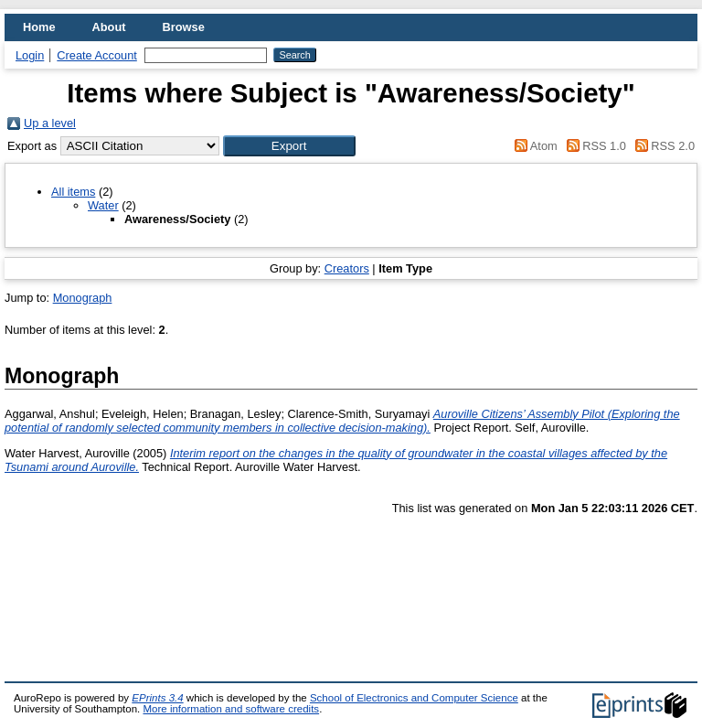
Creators (347, 268)
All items (73, 192)
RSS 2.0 (662, 146)
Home (39, 27)
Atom (533, 146)
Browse (184, 27)
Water (103, 205)
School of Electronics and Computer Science (414, 698)
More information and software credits (231, 709)
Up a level (50, 123)
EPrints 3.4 (157, 698)
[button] (289, 146)
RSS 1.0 (593, 146)
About (109, 27)
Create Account (97, 55)
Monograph (83, 298)
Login (30, 55)
